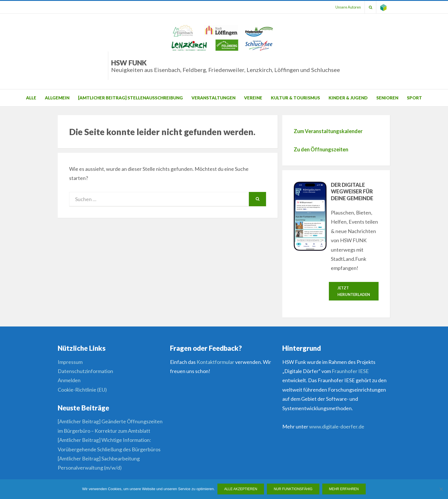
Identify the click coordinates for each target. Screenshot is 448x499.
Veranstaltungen (213, 98)
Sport (414, 98)
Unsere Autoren (346, 7)
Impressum (70, 362)
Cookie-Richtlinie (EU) (82, 390)
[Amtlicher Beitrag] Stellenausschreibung (130, 98)
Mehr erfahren (344, 489)
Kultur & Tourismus (295, 98)
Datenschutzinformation (85, 371)
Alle (31, 98)
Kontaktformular (215, 362)
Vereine (253, 98)
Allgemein (57, 98)
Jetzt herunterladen (354, 291)
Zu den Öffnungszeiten (321, 149)
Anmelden (69, 380)
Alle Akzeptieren (241, 489)
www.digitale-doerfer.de (337, 427)
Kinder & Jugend (348, 98)
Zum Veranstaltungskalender (328, 131)
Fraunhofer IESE (350, 371)
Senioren (387, 98)
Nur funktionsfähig (293, 489)
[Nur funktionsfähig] (441, 489)
